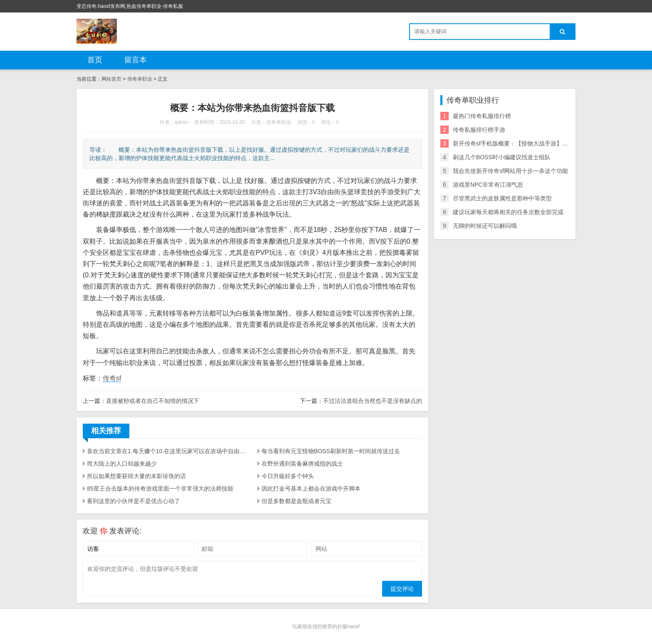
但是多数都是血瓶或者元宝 (296, 501)
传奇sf (112, 378)
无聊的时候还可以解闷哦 (485, 226)
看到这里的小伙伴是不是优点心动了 (133, 501)
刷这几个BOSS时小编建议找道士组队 (502, 157)
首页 (95, 60)
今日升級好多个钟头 (288, 476)
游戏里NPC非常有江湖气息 (488, 185)
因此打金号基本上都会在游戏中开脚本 (311, 489)
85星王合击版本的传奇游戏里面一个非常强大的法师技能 (160, 489)
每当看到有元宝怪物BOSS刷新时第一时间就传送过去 (331, 451)
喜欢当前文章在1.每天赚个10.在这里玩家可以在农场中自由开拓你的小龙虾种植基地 (167, 451)
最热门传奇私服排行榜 (482, 116)
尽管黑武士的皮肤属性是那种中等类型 (502, 198)
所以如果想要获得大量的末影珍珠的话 (136, 476)
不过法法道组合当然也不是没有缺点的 (373, 401)
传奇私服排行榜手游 (479, 130)
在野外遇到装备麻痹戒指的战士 (302, 464)
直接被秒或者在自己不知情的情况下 (153, 401)
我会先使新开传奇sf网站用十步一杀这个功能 (510, 171)
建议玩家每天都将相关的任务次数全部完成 (508, 212)
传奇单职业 (140, 79)
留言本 (136, 60)
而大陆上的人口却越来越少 (122, 464)
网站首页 (111, 79)
